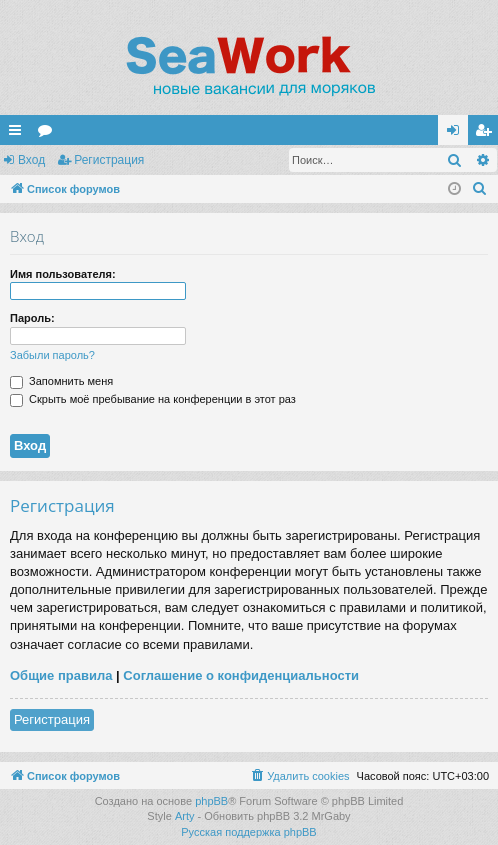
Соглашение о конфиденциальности (241, 675)
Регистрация (109, 160)
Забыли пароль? (52, 355)
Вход (31, 160)
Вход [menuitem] (457, 134)
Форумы (49, 134)
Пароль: (32, 318)
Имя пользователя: (63, 274)
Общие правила (61, 675)
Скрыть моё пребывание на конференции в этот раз (153, 399)
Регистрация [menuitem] (487, 134)
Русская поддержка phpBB (248, 832)
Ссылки (19, 134)
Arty (185, 816)
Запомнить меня (61, 381)
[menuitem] (480, 189)
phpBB (211, 801)
